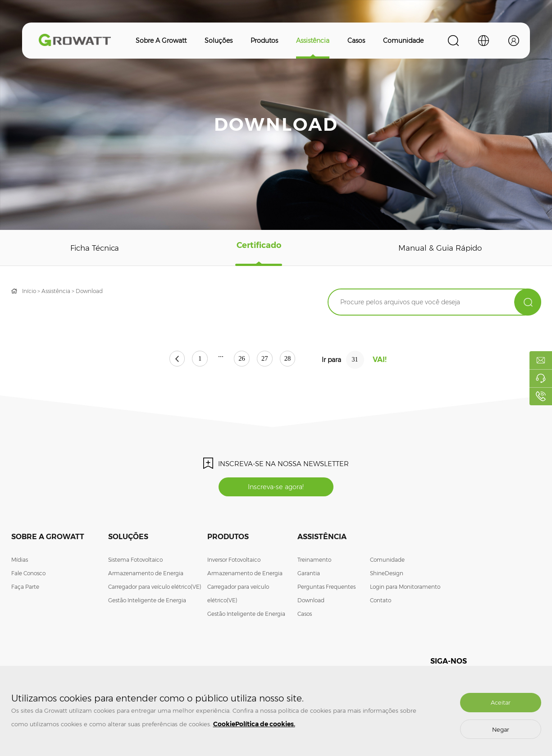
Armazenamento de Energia (146, 575)
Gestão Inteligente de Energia (147, 602)
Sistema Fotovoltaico (135, 561)
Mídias (20, 561)
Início (29, 291)
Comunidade (403, 41)
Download (89, 291)
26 (242, 360)
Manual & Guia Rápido (440, 248)
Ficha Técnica (95, 248)
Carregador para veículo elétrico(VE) (155, 589)
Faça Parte (25, 589)
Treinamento (314, 561)
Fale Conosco (28, 575)
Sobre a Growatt (161, 41)
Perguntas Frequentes (326, 589)
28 (306, 360)
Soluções (219, 41)
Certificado (258, 248)
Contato (381, 602)
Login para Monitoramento (405, 589)
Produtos (264, 41)
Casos (356, 41)
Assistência (313, 41)
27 (274, 360)
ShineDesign (387, 575)
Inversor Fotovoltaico (234, 561)
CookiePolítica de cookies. (254, 724)
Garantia (309, 575)
